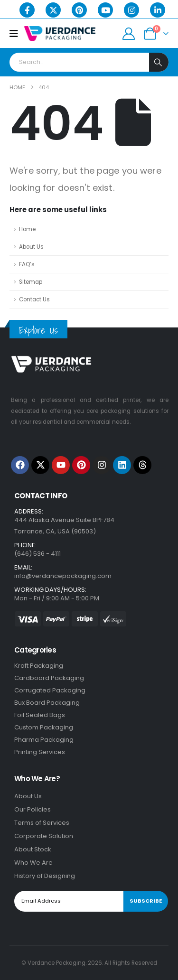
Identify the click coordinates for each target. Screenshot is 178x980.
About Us (31, 247)
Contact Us (34, 299)
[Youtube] (105, 10)
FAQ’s (27, 264)
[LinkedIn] (158, 10)
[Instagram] (131, 10)
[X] (53, 10)
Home (27, 229)
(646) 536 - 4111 (37, 554)
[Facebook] (27, 10)
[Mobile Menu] (17, 34)
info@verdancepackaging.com (63, 576)
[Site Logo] (60, 33)
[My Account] (129, 34)
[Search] (159, 62)
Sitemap (31, 282)
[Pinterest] (79, 10)
